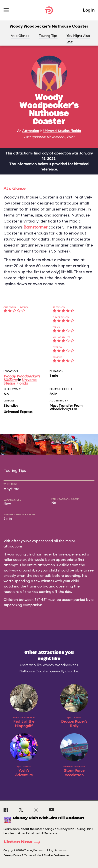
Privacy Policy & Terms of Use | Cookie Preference (36, 855)
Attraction (31, 131)
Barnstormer (36, 227)
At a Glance (20, 36)
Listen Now (23, 842)
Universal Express (18, 412)
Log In (89, 10)
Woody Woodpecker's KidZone (22, 378)
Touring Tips (48, 36)
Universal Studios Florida (62, 131)
